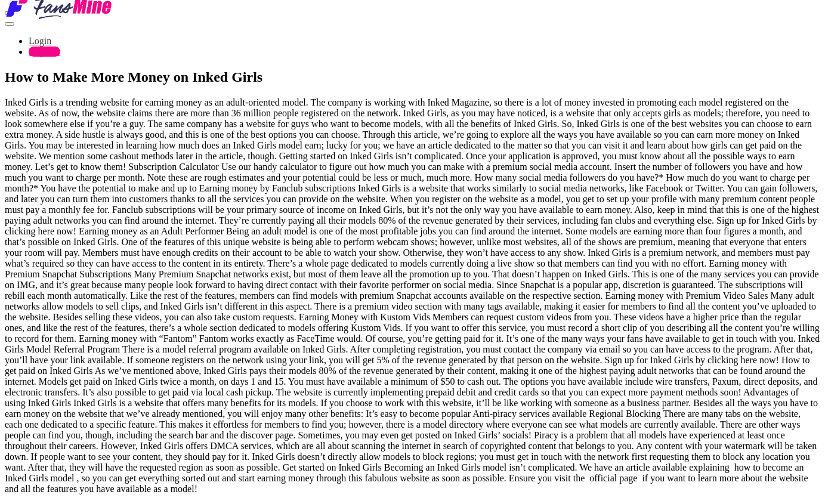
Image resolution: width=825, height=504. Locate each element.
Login (40, 41)
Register (44, 52)
